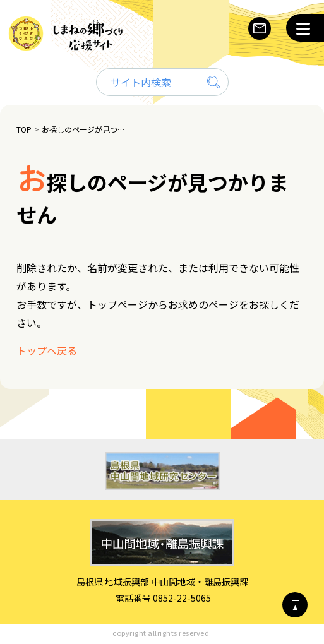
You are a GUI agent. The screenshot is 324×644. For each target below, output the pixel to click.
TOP (24, 129)
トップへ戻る (47, 350)
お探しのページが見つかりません (85, 129)
